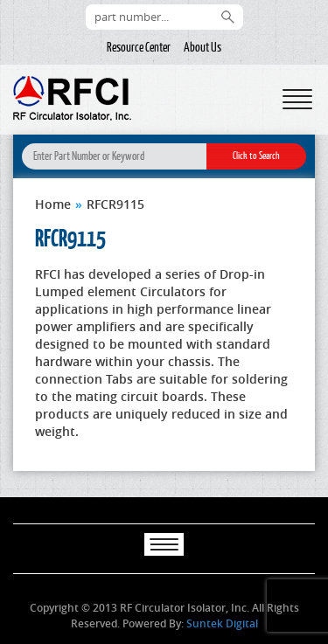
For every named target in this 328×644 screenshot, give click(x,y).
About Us (202, 47)
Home (53, 204)
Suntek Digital (222, 623)
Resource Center (139, 47)
